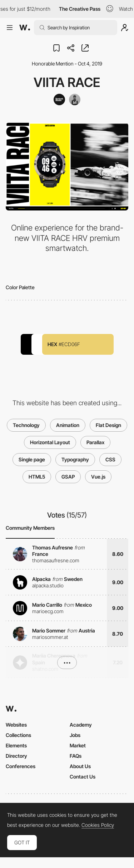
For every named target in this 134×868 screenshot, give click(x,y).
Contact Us (83, 777)
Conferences (21, 766)
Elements (16, 745)
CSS (110, 459)
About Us (80, 766)
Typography (75, 459)
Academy (81, 725)
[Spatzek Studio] (59, 100)
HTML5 (37, 477)
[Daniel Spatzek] (75, 100)
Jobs (75, 735)
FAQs (76, 756)
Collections (18, 735)
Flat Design (108, 425)
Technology (26, 425)
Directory (16, 756)
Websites (16, 725)
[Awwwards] (25, 28)
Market (78, 745)
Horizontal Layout (50, 442)
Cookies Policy (98, 825)
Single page (32, 459)
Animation (68, 425)
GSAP (68, 477)
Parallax (95, 442)
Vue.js (98, 477)
